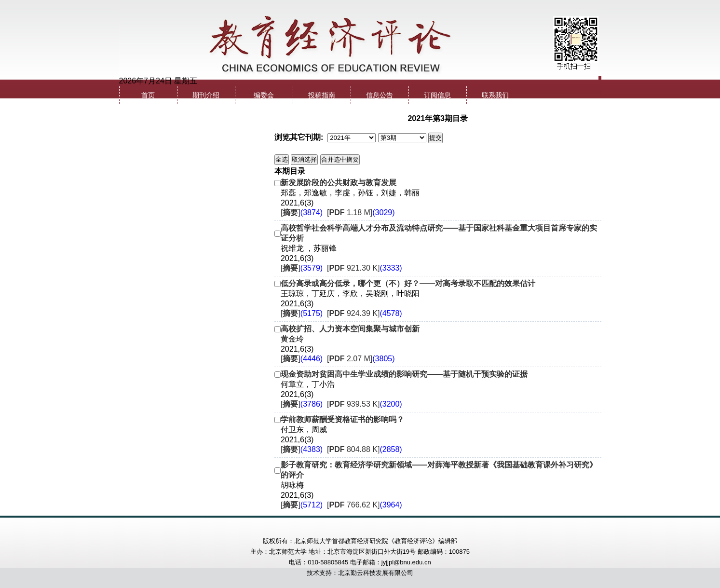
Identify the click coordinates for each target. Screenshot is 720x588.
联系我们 (495, 95)
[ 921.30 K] (365, 268)
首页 (148, 95)
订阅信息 (437, 95)
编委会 (264, 95)
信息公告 (380, 95)
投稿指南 (322, 95)
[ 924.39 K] (365, 313)
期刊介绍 (206, 95)
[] (302, 212)
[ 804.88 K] (365, 449)
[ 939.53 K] (365, 404)
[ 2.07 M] (361, 359)
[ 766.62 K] (365, 505)
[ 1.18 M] (361, 212)
